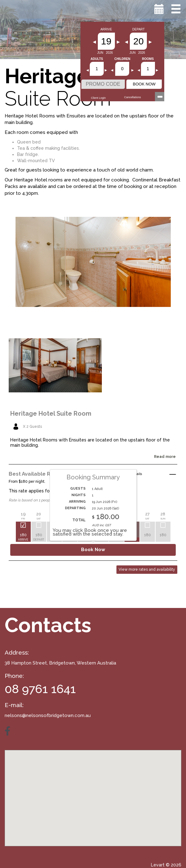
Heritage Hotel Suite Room (51, 413)
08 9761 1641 (40, 689)
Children (122, 59)
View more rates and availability (147, 569)
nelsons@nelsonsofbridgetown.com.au (48, 715)
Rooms (148, 59)
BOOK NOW (144, 84)
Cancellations (133, 97)
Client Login (98, 98)
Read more (165, 457)
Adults (97, 59)
